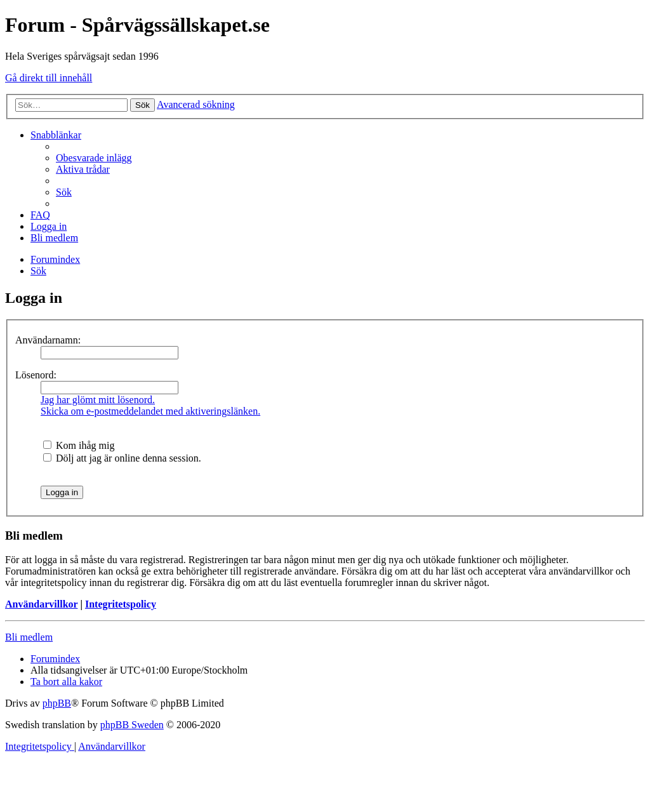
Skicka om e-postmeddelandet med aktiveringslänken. (150, 411)
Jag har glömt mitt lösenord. (98, 400)
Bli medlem (29, 637)
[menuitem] (94, 158)
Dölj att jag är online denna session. (122, 458)
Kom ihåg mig (79, 445)
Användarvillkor (41, 604)
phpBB (57, 703)
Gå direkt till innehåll (49, 78)
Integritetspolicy (121, 604)
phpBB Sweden (132, 725)
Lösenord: (36, 375)
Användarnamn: (48, 340)
